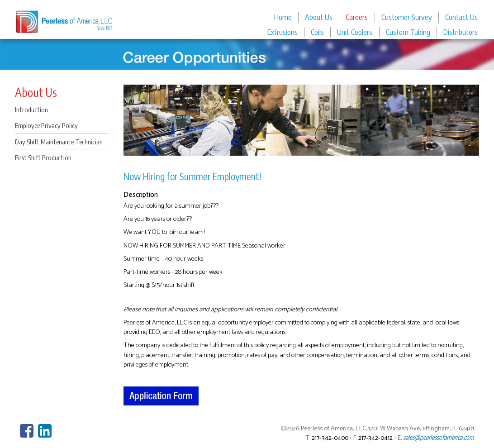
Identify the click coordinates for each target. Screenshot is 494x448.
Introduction (31, 110)
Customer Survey (407, 17)
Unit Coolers (355, 32)
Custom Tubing (408, 32)
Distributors (461, 32)
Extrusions (283, 32)
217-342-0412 (375, 438)
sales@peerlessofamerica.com (439, 437)
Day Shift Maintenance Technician (59, 142)
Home (283, 17)
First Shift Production (43, 157)
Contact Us (461, 17)
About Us (319, 17)
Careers (357, 17)
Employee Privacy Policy (46, 125)
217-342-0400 (330, 438)
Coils (317, 32)
